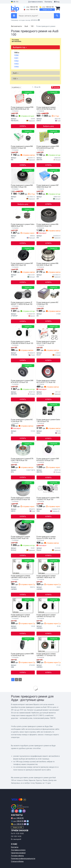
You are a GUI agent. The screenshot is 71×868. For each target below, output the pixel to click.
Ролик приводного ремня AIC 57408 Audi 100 (47, 303)
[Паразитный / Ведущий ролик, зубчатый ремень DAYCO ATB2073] (23, 488)
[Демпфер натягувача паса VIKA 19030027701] (49, 488)
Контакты (48, 2)
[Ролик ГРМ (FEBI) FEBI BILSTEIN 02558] (23, 98)
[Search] (57, 16)
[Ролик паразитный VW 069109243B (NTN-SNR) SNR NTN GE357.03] (23, 371)
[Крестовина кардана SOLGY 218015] (48, 332)
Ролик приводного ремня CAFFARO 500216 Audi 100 (21, 577)
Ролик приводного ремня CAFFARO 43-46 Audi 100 (46, 616)
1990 (16, 55)
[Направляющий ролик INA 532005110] (23, 137)
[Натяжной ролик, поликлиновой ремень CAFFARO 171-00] (49, 644)
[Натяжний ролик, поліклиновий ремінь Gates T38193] (49, 410)
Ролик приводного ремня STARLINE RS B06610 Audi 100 (22, 342)
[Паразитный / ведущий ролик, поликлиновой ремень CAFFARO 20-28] (23, 605)
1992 (16, 61)
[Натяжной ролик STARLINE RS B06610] (23, 332)
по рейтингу (16, 87)
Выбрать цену (49, 126)
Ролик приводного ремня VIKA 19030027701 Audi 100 (48, 499)
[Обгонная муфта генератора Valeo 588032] (23, 215)
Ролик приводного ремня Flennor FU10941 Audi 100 (46, 537)
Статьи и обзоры (17, 861)
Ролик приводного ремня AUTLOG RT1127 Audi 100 (46, 381)
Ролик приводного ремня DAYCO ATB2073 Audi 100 (20, 499)
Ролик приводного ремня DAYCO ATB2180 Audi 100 (46, 108)
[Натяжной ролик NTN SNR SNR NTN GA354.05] (48, 137)
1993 (16, 64)
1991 (16, 58)
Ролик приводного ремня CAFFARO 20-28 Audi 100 (20, 616)
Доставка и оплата (35, 2)
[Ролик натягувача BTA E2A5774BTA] (23, 449)
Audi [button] (16, 73)
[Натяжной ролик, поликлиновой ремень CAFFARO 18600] (49, 566)
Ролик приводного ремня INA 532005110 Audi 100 (22, 147)
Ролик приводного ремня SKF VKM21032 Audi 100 (48, 186)
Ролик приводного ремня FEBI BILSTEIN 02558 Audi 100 (22, 108)
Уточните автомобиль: (17, 41)
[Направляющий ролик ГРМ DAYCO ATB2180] (48, 98)
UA (13, 2)
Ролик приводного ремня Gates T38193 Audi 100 (48, 420)
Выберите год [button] (20, 47)
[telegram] (20, 811)
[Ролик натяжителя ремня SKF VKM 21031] (23, 254)
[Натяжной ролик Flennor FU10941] (48, 527)
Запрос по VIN (47, 10)
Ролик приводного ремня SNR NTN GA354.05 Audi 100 (48, 147)
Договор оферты (17, 856)
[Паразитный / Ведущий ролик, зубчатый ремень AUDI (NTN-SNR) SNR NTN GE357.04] (48, 449)
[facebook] (13, 811)
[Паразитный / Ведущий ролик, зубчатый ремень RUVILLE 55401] (23, 527)
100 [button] (15, 79)
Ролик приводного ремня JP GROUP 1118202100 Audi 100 (22, 303)
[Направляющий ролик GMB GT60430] (23, 644)
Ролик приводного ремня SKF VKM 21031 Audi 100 (22, 264)
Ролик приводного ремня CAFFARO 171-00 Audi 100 (46, 655)
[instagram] (16, 811)
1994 (16, 67)
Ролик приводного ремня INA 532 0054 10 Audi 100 (47, 264)
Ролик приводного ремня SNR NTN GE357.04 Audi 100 (48, 459)
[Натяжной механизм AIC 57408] (48, 293)
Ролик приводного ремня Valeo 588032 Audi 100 (23, 225)
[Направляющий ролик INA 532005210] (48, 215)
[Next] (20, 680)
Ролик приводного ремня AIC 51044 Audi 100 (22, 420)
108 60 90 (31, 7)
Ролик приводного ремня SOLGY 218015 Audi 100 (46, 342)
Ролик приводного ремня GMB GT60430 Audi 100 (22, 655)
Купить (23, 126)
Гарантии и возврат (18, 853)
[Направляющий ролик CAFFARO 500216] (23, 566)
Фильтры (56, 87)
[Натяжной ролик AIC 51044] (23, 410)
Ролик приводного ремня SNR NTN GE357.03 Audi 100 (22, 381)
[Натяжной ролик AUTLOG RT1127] (49, 371)
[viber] (24, 811)
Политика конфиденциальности (23, 859)
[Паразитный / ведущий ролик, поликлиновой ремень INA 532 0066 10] (23, 176)
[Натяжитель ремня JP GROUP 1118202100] (23, 293)
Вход (57, 2)
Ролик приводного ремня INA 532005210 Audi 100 (47, 225)
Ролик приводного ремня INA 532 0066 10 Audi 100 (22, 186)
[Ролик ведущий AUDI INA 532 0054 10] (49, 254)
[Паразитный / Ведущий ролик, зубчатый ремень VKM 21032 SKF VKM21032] (48, 176)
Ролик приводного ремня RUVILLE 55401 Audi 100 (20, 537)
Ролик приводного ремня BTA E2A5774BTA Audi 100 (22, 459)
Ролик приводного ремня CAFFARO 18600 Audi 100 (46, 577)
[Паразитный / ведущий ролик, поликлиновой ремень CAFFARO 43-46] (49, 605)
